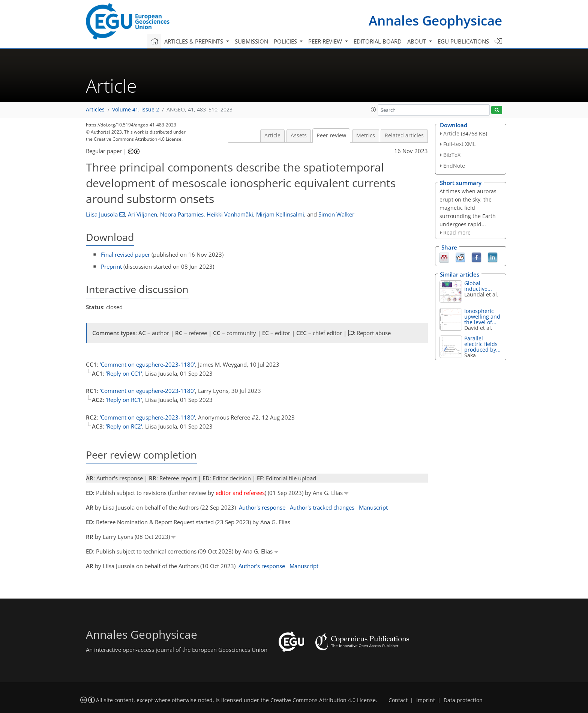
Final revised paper (125, 254)
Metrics (366, 135)
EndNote (454, 166)
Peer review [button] (326, 41)
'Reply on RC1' (124, 400)
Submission (251, 41)
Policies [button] (286, 41)
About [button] (417, 41)
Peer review (331, 135)
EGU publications (463, 41)
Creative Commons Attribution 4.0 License (323, 700)
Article (272, 135)
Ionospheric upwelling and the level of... (482, 317)
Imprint (426, 700)
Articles (95, 110)
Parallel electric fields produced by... (482, 344)
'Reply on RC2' (124, 426)
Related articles (404, 135)
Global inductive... (478, 286)
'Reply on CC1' (124, 373)
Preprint (111, 266)
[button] (373, 110)
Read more (457, 232)
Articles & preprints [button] (194, 41)
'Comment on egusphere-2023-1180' (147, 364)
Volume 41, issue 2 (136, 110)
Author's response (262, 507)
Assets (299, 135)
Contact (398, 700)
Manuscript (373, 507)
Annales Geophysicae (435, 20)
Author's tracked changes (322, 507)
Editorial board (378, 41)
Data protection (463, 700)
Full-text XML (459, 144)
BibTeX (452, 155)
